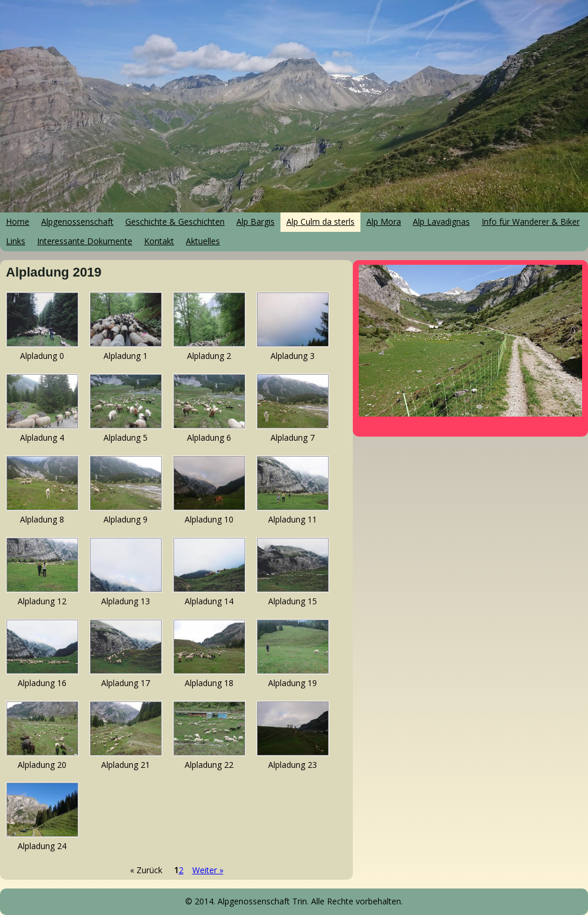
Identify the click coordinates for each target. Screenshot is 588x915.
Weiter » (208, 870)
